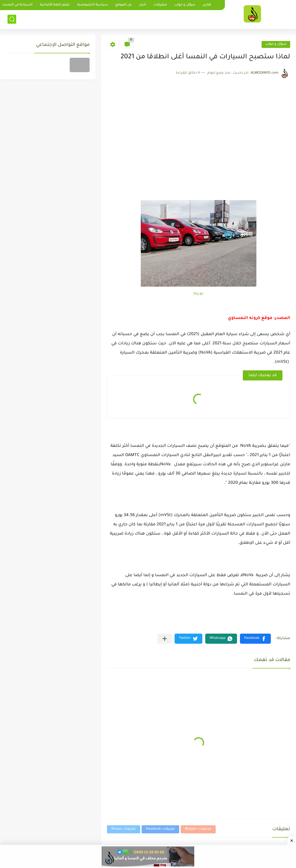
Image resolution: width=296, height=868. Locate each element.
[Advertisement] (199, 157)
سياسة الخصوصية (92, 5)
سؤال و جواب (185, 5)
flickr (199, 294)
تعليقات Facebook (160, 829)
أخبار (143, 5)
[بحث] (12, 19)
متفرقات (160, 5)
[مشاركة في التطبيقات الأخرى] (165, 639)
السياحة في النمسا (17, 5)
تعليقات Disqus (124, 829)
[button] (255, 639)
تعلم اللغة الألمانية (55, 5)
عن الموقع (124, 5)
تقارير (207, 5)
